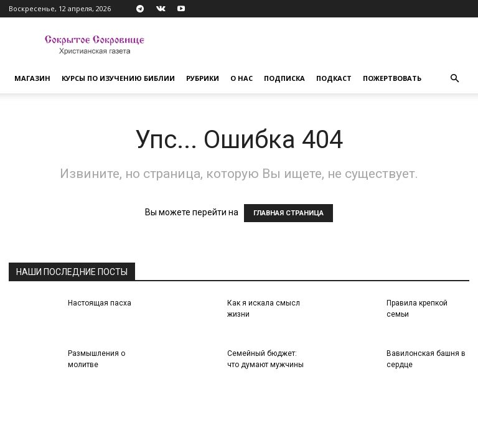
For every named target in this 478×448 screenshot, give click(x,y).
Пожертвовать (392, 78)
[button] (454, 79)
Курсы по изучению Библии (118, 78)
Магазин (32, 78)
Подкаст (334, 78)
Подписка (284, 78)
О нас (241, 78)
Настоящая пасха (100, 303)
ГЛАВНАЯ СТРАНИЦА (288, 213)
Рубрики (203, 78)
